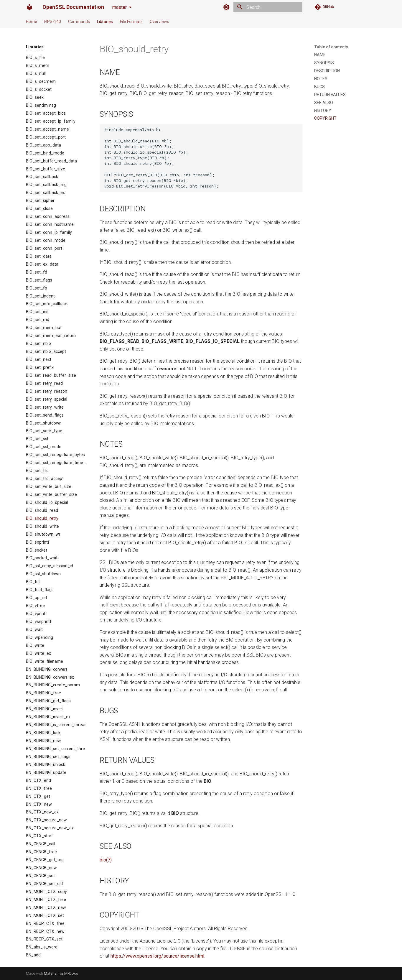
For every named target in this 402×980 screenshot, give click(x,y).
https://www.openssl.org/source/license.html (157, 956)
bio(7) (106, 860)
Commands (79, 22)
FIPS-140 (53, 22)
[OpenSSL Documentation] (29, 7)
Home (32, 22)
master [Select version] (120, 7)
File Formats (131, 22)
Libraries (105, 22)
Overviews (159, 22)
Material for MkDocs (61, 973)
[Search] (268, 7)
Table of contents (331, 47)
